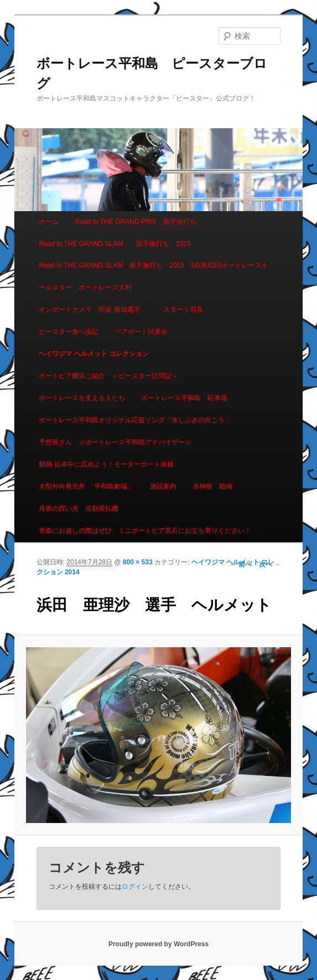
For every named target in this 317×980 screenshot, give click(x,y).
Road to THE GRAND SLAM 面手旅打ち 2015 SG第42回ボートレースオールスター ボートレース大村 (153, 276)
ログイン (135, 887)
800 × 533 (138, 562)
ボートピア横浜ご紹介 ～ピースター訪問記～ (108, 376)
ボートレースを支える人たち (82, 398)
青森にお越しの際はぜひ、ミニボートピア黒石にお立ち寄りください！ (145, 531)
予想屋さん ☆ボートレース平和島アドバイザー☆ (115, 442)
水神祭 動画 (212, 486)
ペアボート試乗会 (141, 332)
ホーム (49, 222)
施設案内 (163, 486)
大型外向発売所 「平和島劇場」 (86, 486)
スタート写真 (183, 310)
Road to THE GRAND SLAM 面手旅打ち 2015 (115, 244)
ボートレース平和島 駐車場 (184, 398)
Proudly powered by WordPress (158, 944)
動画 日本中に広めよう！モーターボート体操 (106, 464)
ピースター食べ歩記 (69, 332)
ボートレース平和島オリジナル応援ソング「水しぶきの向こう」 (135, 420)
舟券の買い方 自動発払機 (79, 509)
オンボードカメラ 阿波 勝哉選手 (93, 310)
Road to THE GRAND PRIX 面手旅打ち (135, 222)
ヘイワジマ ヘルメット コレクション (94, 354)
